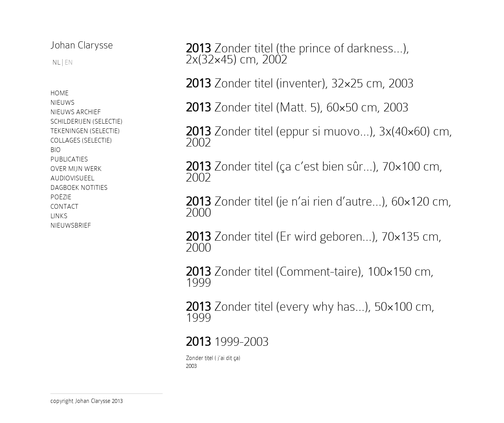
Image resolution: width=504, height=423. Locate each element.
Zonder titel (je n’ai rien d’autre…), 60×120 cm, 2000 (319, 207)
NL (56, 63)
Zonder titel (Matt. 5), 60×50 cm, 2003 (297, 107)
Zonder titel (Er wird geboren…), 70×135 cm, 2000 (314, 242)
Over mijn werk (76, 169)
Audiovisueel (72, 178)
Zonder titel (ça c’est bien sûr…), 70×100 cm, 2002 (314, 172)
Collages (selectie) (81, 140)
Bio (56, 150)
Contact (64, 207)
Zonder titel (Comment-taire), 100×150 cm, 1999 (310, 277)
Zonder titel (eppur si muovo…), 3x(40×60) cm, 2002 (319, 137)
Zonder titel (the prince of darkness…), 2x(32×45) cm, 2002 (298, 54)
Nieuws (62, 103)
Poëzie (61, 197)
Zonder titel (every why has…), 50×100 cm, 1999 (310, 312)
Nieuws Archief (76, 112)
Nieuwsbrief (71, 225)
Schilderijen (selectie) (86, 122)
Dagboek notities (79, 188)
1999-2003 (227, 341)
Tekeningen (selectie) (85, 131)
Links (59, 216)
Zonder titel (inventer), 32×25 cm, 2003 (300, 83)
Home (59, 93)
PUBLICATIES (69, 159)
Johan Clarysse (82, 45)
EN (69, 63)
